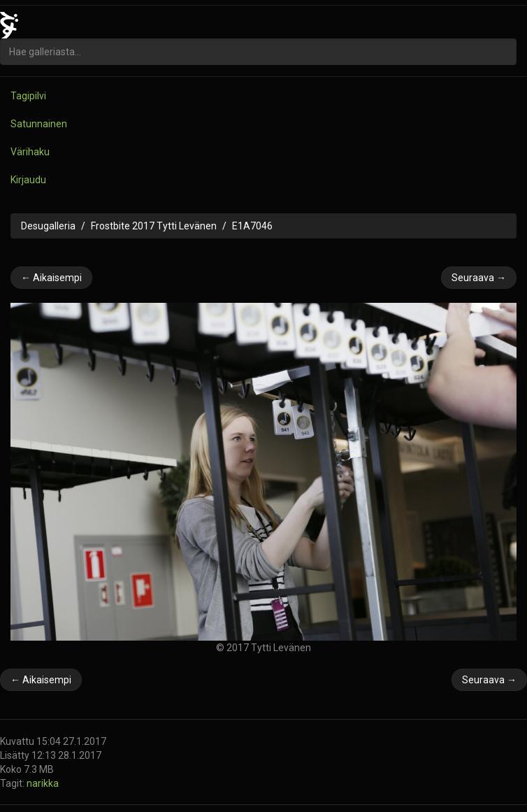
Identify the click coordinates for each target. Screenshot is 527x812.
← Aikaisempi (51, 278)
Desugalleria (48, 226)
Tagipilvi (28, 96)
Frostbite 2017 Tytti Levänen (154, 226)
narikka (43, 783)
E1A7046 (252, 226)
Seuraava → (479, 278)
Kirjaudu (28, 180)
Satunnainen (39, 124)
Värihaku (30, 152)
